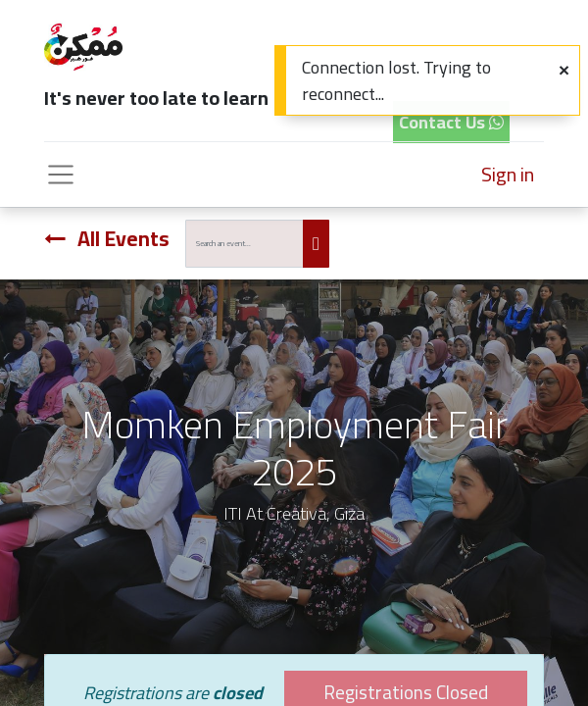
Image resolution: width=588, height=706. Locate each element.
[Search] (316, 244)
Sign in (508, 174)
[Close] (564, 70)
